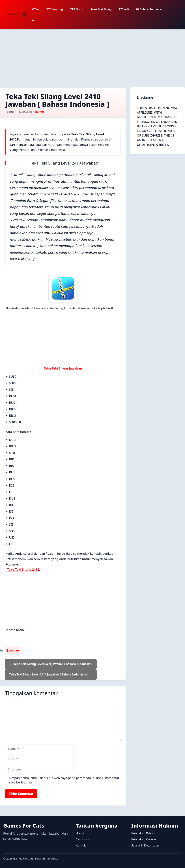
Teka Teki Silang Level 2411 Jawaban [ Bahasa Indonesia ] (48, 674)
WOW (36, 9)
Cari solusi (83, 839)
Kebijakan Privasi (143, 833)
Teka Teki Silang (101, 9)
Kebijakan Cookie (144, 839)
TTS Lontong (55, 9)
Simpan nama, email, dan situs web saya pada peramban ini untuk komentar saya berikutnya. (64, 780)
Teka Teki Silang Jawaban (63, 368)
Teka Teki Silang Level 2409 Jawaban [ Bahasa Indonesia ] (53, 664)
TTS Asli (124, 9)
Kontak (81, 845)
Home (80, 833)
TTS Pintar (77, 9)
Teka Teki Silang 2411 (23, 570)
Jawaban (13, 650)
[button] (33, 20)
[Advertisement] (92, 57)
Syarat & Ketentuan (145, 845)
